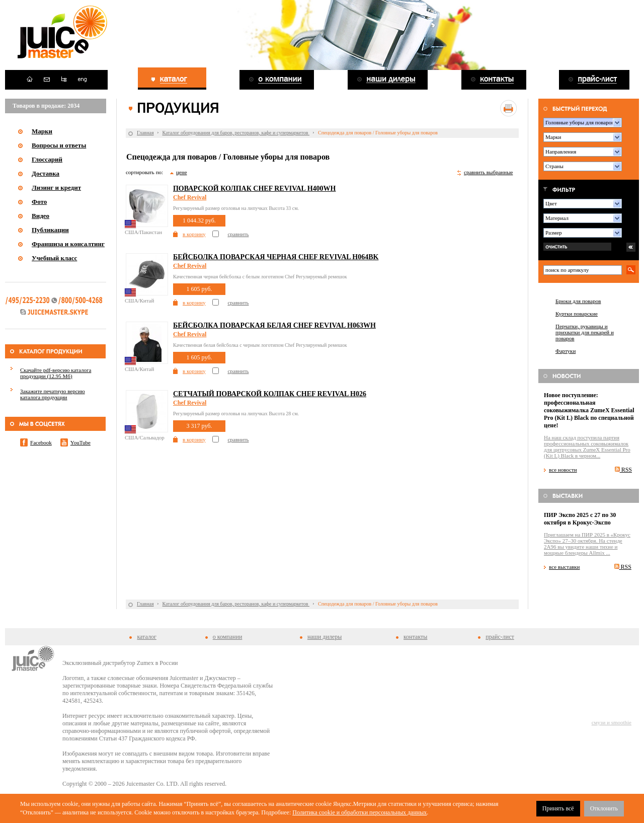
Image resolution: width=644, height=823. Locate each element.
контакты (415, 637)
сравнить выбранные (488, 172)
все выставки (565, 567)
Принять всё (558, 808)
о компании (228, 637)
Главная (145, 133)
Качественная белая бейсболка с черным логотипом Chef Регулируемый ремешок (260, 345)
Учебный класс (54, 258)
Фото (39, 202)
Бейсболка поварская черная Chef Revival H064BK (276, 257)
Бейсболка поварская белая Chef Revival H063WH (274, 325)
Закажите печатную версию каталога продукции (53, 394)
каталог (146, 637)
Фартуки (566, 351)
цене (182, 172)
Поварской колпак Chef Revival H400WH (254, 189)
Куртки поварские (577, 314)
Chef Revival (190, 197)
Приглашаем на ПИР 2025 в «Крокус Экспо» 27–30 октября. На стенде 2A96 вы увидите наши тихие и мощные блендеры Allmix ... (587, 544)
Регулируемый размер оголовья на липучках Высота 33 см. (236, 208)
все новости (563, 470)
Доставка (46, 173)
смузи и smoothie (612, 722)
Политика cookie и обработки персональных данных (359, 812)
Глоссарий (47, 159)
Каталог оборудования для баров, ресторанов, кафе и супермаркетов (236, 133)
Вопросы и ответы (59, 145)
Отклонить (604, 808)
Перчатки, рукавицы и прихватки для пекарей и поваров (585, 332)
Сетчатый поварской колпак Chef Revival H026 (270, 394)
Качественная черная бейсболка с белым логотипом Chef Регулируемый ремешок (260, 277)
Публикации (50, 230)
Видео (41, 216)
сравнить (238, 234)
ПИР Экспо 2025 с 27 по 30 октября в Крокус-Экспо (580, 519)
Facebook (41, 442)
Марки (42, 131)
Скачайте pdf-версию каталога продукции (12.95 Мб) (56, 373)
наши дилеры (325, 637)
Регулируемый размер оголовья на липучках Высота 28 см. (236, 414)
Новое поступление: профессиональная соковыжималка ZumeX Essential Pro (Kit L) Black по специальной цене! (589, 410)
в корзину (194, 234)
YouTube (80, 442)
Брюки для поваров (578, 301)
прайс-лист (500, 637)
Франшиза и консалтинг (68, 244)
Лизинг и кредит (56, 188)
